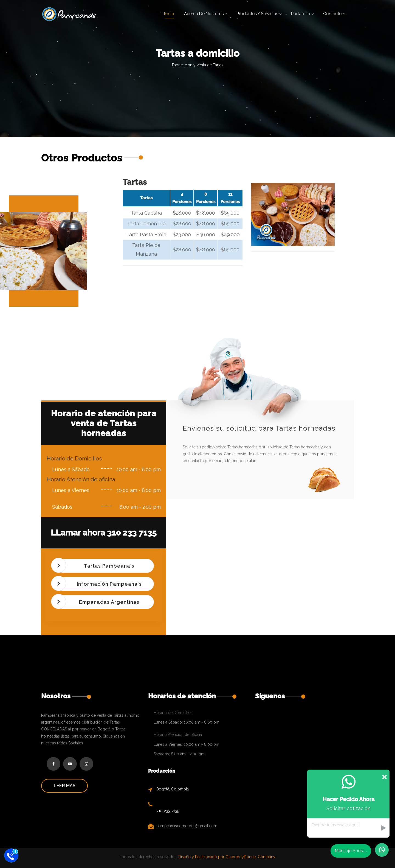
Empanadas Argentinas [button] (109, 602)
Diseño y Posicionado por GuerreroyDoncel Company (226, 857)
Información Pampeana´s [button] (109, 584)
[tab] (105, 566)
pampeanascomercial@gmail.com (187, 826)
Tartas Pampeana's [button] (109, 566)
